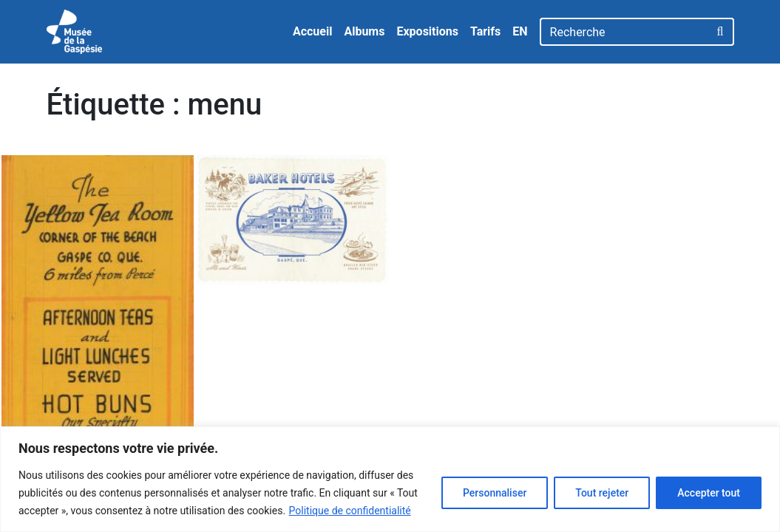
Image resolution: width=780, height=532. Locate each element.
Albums (364, 31)
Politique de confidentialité (350, 511)
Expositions (427, 31)
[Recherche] (624, 32)
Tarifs (485, 31)
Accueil (313, 31)
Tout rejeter (602, 493)
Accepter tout (709, 493)
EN (520, 31)
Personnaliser (495, 493)
